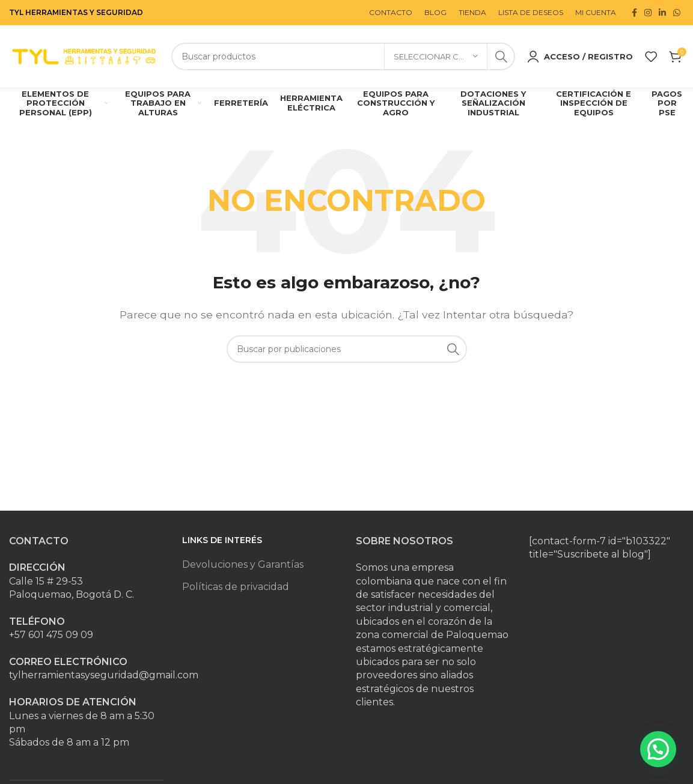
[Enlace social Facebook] (634, 13)
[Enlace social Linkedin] (662, 13)
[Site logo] (84, 56)
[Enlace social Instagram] (648, 13)
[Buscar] (343, 56)
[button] (658, 749)
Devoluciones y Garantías (243, 564)
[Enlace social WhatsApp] (677, 13)
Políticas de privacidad (236, 587)
